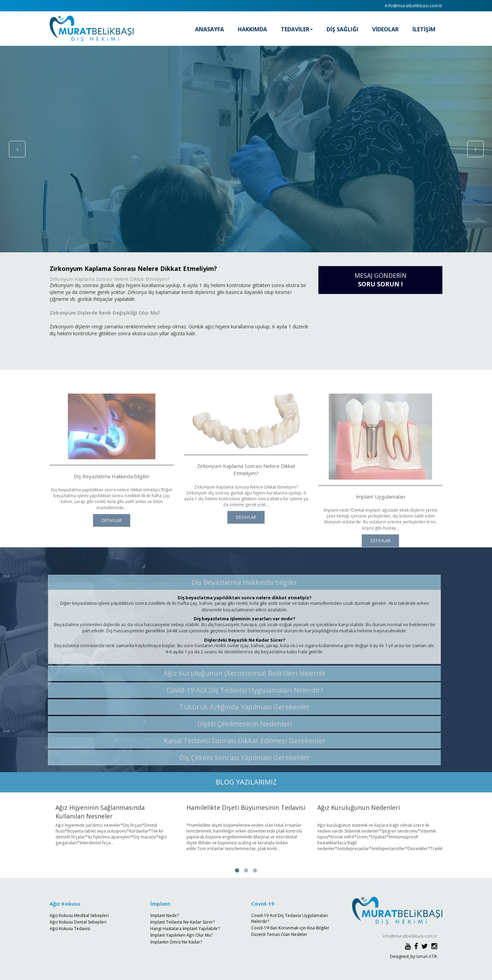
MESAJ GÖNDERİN (381, 280)
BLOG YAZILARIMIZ (246, 782)
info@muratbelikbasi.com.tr (414, 6)
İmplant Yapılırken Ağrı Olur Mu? (181, 935)
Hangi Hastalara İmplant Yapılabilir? (185, 929)
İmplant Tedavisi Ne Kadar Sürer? (182, 922)
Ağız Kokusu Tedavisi (70, 929)
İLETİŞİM (424, 29)
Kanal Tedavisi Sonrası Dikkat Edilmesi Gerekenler (241, 741)
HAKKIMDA (252, 29)
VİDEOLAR (385, 29)
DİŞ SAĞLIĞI (342, 29)
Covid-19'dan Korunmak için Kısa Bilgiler (290, 928)
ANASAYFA (209, 29)
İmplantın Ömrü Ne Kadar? (176, 942)
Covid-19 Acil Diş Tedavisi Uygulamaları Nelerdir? (240, 690)
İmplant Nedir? (165, 915)
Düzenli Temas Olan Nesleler (279, 934)
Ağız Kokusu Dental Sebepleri (78, 922)
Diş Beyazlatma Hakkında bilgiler (241, 582)
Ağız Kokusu (65, 904)
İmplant (160, 904)
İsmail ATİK (427, 956)
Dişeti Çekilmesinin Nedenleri (241, 724)
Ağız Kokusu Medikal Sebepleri (79, 915)
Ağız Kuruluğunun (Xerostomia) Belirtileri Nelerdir (241, 673)
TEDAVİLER (297, 29)
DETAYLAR (112, 528)
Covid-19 (263, 904)
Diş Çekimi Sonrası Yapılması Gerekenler (241, 757)
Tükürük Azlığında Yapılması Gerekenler (241, 707)
